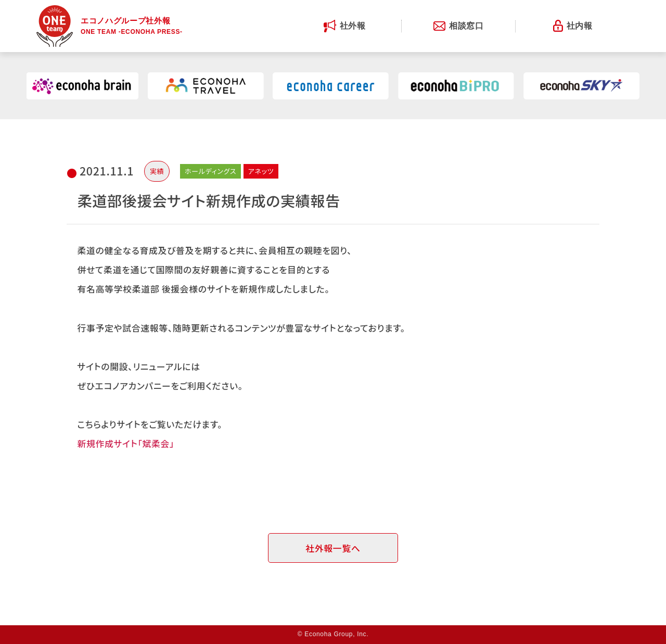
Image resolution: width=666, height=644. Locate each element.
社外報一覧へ (333, 548)
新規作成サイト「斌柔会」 (126, 443)
